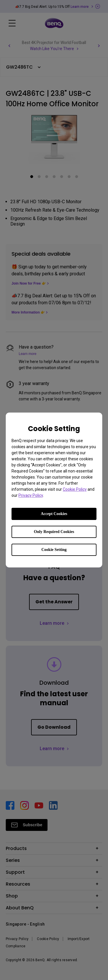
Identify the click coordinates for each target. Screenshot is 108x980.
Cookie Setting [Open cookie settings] (54, 550)
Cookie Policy (75, 489)
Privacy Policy (31, 495)
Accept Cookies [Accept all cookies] (54, 514)
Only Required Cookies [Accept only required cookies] (54, 532)
